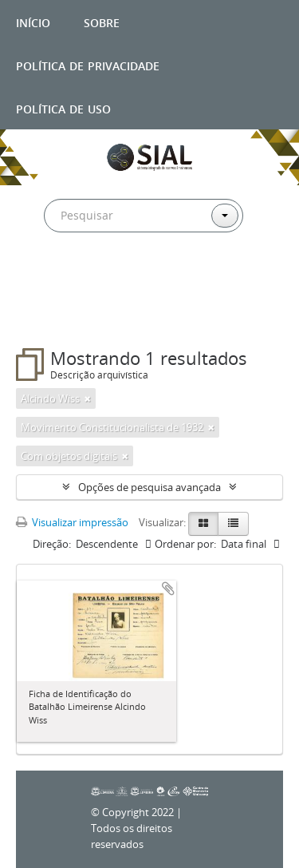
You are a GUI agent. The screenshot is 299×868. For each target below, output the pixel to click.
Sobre (102, 21)
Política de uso (63, 107)
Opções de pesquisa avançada (149, 487)
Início (33, 21)
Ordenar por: (185, 544)
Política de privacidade (88, 64)
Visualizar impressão (72, 522)
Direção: (52, 544)
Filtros (51, 316)
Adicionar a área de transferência (168, 589)
